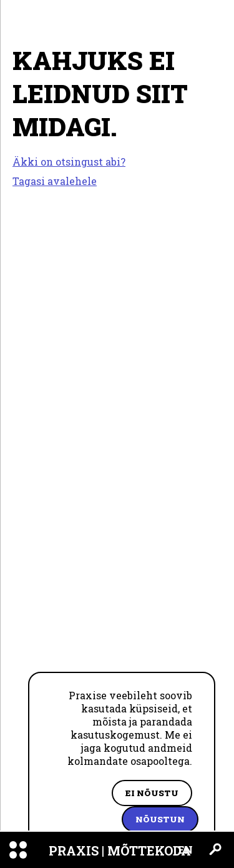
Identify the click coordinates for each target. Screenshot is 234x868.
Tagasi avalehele (55, 181)
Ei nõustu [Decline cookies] (152, 793)
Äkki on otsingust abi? (69, 162)
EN (185, 850)
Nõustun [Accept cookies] (160, 819)
